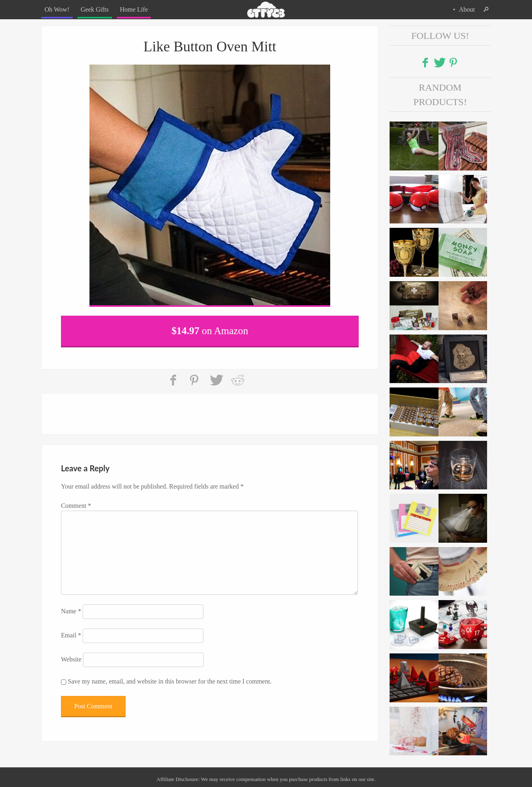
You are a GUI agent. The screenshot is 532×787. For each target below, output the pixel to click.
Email (71, 635)
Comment (76, 506)
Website (71, 659)
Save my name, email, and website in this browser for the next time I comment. (170, 681)
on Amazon (210, 331)
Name (71, 611)
